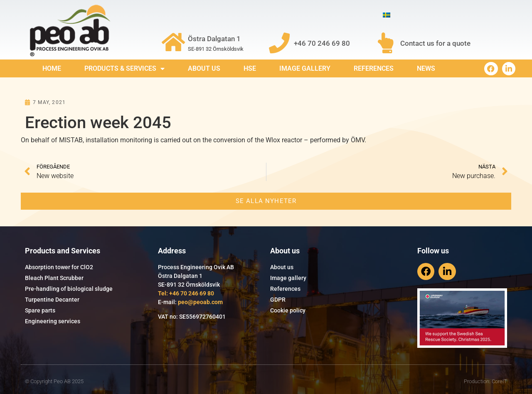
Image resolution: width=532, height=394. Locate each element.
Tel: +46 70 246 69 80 (186, 293)
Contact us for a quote (435, 43)
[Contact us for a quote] (386, 43)
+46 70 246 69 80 (322, 43)
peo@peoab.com (200, 302)
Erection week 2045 (98, 123)
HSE (250, 68)
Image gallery (305, 68)
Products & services (124, 69)
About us (204, 68)
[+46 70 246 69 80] (279, 43)
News (426, 68)
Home (52, 68)
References (374, 68)
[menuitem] (387, 15)
